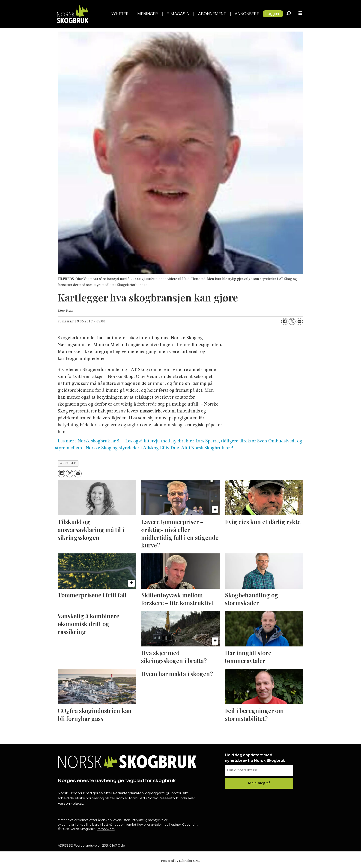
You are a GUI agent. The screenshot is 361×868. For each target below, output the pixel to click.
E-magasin (178, 14)
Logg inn (273, 13)
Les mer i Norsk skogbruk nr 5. (89, 441)
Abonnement (212, 14)
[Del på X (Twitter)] (292, 321)
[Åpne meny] (300, 14)
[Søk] (289, 14)
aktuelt (68, 463)
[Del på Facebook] (285, 321)
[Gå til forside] (72, 14)
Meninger (148, 14)
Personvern (106, 829)
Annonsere (247, 14)
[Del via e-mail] (299, 321)
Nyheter (120, 14)
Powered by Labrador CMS (181, 861)
